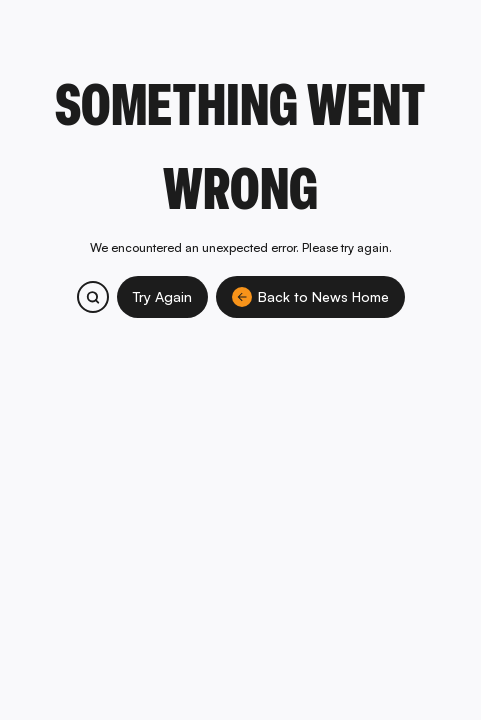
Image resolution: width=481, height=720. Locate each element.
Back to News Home (310, 297)
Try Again (162, 296)
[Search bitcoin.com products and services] (93, 297)
